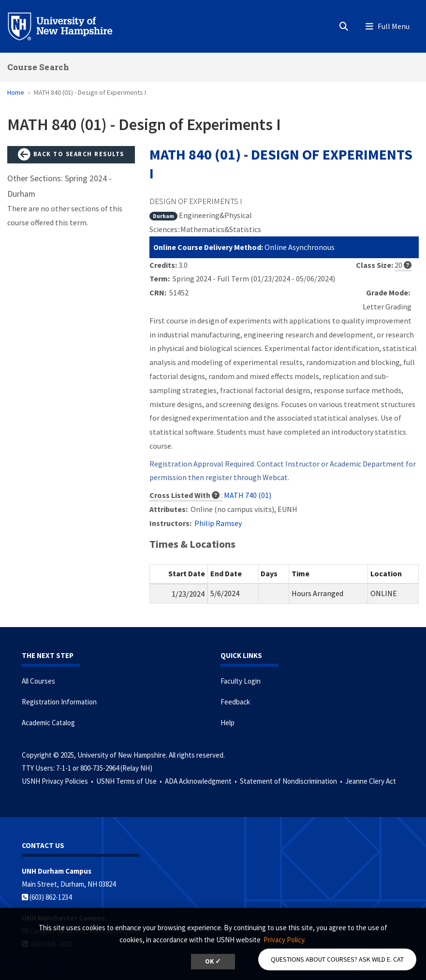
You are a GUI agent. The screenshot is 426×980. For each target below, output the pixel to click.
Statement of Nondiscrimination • (292, 781)
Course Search (38, 67)
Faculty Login (241, 681)
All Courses (38, 681)
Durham (163, 216)
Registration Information (59, 702)
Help (228, 723)
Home (16, 92)
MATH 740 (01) (248, 495)
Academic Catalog (48, 723)
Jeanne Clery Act (371, 781)
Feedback (235, 702)
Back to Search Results (71, 155)
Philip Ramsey (218, 523)
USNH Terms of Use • (130, 781)
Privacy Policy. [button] (285, 940)
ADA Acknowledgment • (202, 781)
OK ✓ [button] (213, 961)
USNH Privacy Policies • (58, 781)
